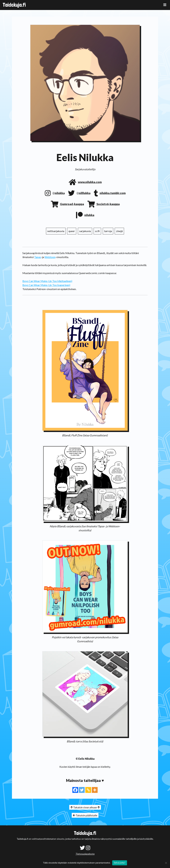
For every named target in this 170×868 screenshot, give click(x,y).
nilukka (60, 193)
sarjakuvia (85, 231)
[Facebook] (75, 790)
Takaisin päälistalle (85, 815)
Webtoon (50, 257)
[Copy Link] (88, 790)
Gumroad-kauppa (72, 204)
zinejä (119, 231)
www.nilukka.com (90, 182)
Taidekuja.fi (14, 5)
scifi (97, 231)
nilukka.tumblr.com (113, 193)
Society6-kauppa (108, 204)
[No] (166, 863)
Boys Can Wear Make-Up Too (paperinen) (46, 285)
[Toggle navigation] (165, 5)
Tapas (38, 257)
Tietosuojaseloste (85, 854)
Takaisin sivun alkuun (85, 807)
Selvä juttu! (120, 863)
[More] (95, 790)
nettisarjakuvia (56, 231)
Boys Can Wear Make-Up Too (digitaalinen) (47, 281)
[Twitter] (82, 790)
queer (72, 231)
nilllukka (85, 193)
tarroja (108, 231)
